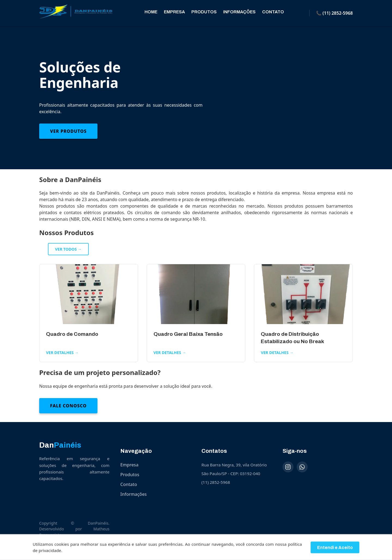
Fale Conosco (68, 406)
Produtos (204, 12)
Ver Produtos (68, 131)
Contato (273, 12)
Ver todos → (68, 249)
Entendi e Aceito (335, 550)
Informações (239, 12)
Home (151, 12)
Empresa (174, 12)
